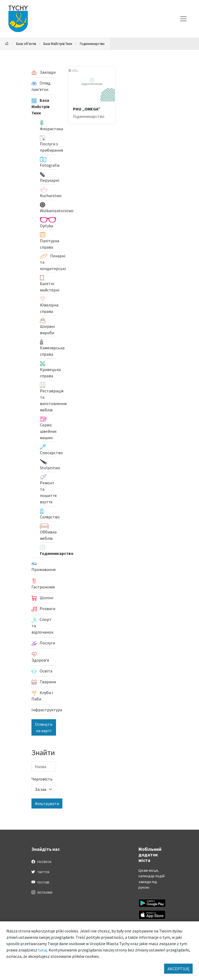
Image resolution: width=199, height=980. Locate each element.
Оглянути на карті (44, 727)
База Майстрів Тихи (58, 44)
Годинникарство (92, 44)
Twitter (40, 872)
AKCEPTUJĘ (178, 969)
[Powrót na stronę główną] (7, 44)
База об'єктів (26, 44)
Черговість (42, 779)
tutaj (43, 950)
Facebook (42, 862)
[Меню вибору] (183, 19)
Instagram (42, 892)
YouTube (41, 882)
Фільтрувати (47, 803)
